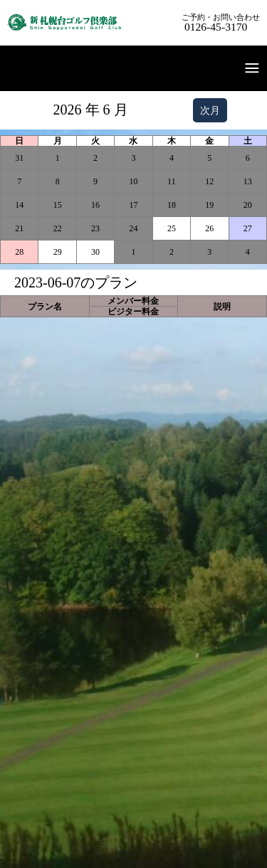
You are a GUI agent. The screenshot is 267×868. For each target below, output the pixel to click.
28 (19, 252)
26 (209, 228)
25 (172, 228)
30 (95, 252)
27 (248, 228)
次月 (210, 110)
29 (58, 252)
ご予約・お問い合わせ (221, 23)
